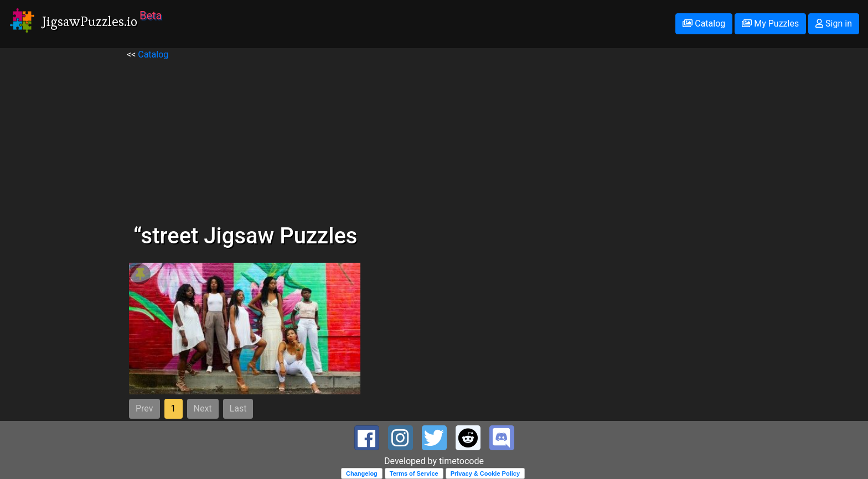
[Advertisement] (434, 139)
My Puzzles (770, 24)
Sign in (834, 24)
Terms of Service (414, 473)
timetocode (461, 461)
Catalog (704, 24)
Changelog (362, 473)
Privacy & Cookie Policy (485, 473)
